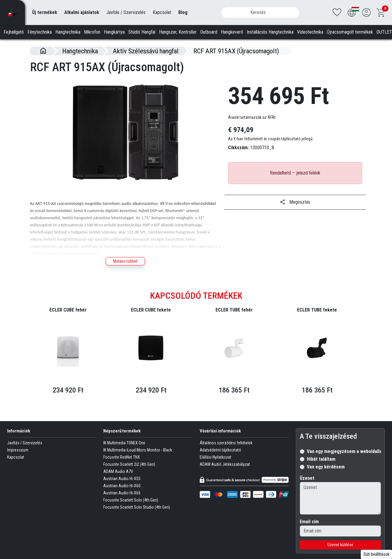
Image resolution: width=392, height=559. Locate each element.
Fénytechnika (40, 32)
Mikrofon (92, 32)
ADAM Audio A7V (118, 481)
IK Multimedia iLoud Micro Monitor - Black (138, 460)
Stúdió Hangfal (142, 32)
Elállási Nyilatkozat (215, 467)
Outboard (209, 32)
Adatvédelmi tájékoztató (220, 460)
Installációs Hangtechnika (270, 32)
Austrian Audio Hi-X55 (122, 488)
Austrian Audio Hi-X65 (122, 503)
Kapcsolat (162, 12)
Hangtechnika (68, 32)
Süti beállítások (376, 554)
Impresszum (18, 460)
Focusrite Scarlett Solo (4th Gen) (131, 510)
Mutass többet (125, 261)
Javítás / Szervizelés (126, 12)
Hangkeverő (232, 32)
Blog (183, 12)
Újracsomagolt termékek (350, 32)
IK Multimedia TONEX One (124, 453)
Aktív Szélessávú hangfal (146, 51)
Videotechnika (310, 32)
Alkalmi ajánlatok (82, 12)
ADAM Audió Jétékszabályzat (225, 474)
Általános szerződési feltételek (226, 453)
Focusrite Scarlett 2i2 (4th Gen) (129, 474)
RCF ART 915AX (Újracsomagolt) (236, 51)
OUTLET (384, 32)
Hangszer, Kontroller (178, 32)
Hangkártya (114, 32)
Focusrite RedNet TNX (122, 467)
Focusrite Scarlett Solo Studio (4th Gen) (137, 517)
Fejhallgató (14, 32)
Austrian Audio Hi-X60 (122, 496)
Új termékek (45, 12)
